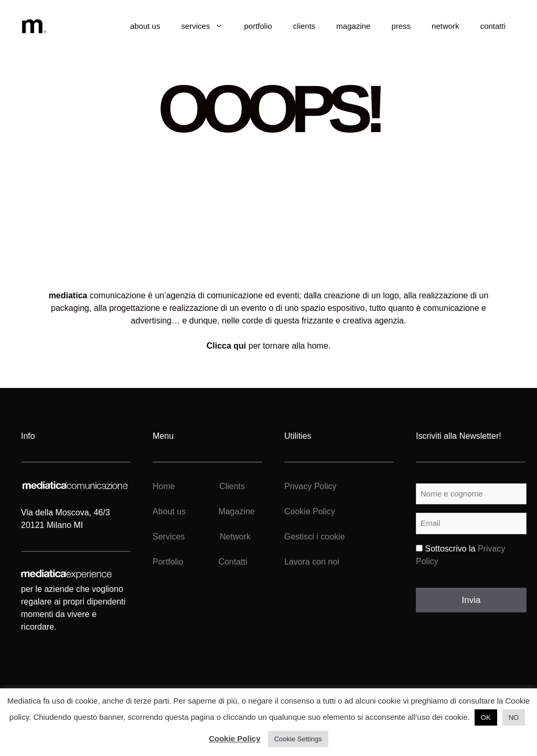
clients (304, 26)
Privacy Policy (310, 486)
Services (169, 537)
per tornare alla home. (269, 346)
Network (235, 537)
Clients (231, 486)
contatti (493, 26)
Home (164, 486)
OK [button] (486, 717)
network (445, 26)
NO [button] (514, 717)
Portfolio (168, 562)
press (401, 26)
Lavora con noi (312, 562)
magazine (353, 26)
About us (169, 511)
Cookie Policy (310, 511)
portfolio (258, 26)
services (207, 26)
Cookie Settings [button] (298, 739)
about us (145, 26)
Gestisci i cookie (315, 537)
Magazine (236, 511)
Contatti (233, 562)
